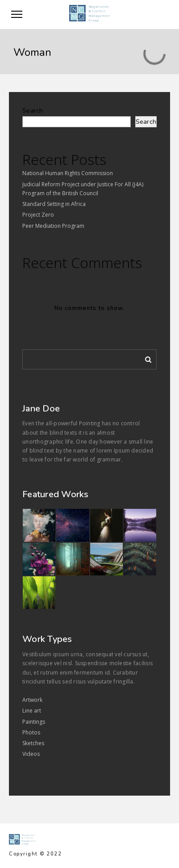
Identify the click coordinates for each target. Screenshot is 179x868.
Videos (31, 754)
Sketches (33, 743)
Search (33, 111)
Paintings (34, 722)
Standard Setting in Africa (54, 204)
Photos (31, 732)
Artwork (32, 700)
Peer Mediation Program (53, 226)
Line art (32, 711)
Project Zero (38, 215)
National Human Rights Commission (68, 173)
